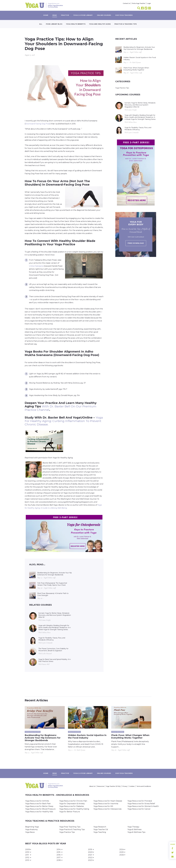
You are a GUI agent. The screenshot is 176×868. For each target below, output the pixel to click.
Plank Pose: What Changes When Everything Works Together (136, 69)
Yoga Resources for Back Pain (38, 804)
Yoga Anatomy (31, 829)
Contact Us (126, 3)
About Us (92, 786)
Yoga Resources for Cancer (139, 809)
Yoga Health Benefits (76, 24)
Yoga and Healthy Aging (100, 24)
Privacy (125, 786)
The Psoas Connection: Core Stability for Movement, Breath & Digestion (53, 650)
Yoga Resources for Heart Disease (108, 801)
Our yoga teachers (124, 15)
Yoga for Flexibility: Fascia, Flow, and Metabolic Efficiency (52, 639)
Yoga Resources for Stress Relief (141, 804)
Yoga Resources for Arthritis (37, 801)
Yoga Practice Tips (122, 88)
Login (149, 3)
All (41, 24)
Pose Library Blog (54, 24)
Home (46, 15)
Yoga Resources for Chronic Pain (73, 801)
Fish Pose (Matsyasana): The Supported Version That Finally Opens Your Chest (52, 584)
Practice (65, 15)
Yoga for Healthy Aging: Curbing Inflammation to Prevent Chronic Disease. (64, 421)
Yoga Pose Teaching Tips (70, 827)
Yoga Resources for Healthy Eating (74, 809)
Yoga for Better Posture (70, 812)
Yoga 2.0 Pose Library (83, 15)
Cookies (132, 786)
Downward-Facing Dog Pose (38, 124)
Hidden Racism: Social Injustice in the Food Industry (140, 59)
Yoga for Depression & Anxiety (72, 804)
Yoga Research (100, 827)
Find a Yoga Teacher (139, 3)
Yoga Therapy (133, 827)
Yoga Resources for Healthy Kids (39, 812)
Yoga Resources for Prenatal (140, 801)
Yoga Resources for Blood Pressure (40, 809)
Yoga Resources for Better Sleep (39, 806)
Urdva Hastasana (36, 266)
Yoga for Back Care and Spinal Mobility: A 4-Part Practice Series (55, 660)
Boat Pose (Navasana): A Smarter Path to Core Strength (53, 594)
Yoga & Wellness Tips (136, 832)
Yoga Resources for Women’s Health (143, 806)
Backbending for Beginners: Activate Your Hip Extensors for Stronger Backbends (55, 574)
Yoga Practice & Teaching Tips (72, 829)
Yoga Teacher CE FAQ (113, 786)
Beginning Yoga (32, 827)
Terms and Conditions (144, 786)
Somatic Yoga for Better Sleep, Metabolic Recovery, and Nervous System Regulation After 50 (55, 615)
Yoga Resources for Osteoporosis (107, 809)
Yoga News (30, 832)
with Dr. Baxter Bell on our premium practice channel (60, 408)
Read (55, 15)
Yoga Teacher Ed (101, 829)
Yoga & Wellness (134, 829)
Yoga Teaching (100, 832)
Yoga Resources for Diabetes (72, 806)
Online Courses (104, 15)
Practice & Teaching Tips (126, 24)
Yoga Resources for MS (103, 806)
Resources (101, 786)
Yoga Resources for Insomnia (106, 804)
